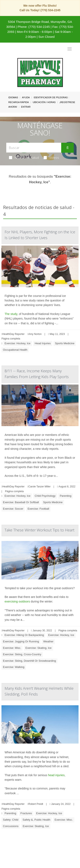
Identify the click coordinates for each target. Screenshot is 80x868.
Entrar (26, 107)
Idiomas (13, 97)
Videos (51, 157)
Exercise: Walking (14, 667)
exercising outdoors (17, 601)
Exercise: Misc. (12, 648)
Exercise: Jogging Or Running (21, 641)
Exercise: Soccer (13, 509)
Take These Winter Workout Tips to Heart (39, 530)
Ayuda (26, 97)
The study (11, 314)
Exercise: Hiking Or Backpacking (24, 635)
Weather (48, 641)
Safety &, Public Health (36, 820)
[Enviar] (67, 148)
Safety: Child (11, 820)
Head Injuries (43, 343)
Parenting (66, 496)
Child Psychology (45, 496)
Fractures (26, 813)
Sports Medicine (65, 343)
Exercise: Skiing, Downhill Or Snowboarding (29, 661)
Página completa (11, 339)
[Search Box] (34, 148)
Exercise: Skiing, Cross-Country (22, 654)
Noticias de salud (24, 157)
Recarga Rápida (19, 102)
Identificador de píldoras (51, 97)
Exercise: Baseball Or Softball (21, 502)
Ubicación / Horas (44, 102)
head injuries (56, 775)
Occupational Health (15, 350)
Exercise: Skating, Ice (39, 648)
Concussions (11, 826)
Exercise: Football (38, 509)
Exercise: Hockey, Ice (18, 343)
